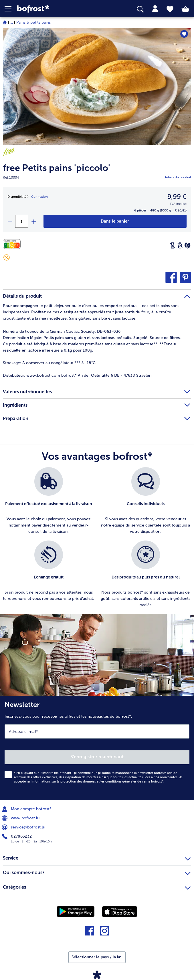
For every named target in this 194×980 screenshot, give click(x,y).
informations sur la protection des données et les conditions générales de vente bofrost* (97, 782)
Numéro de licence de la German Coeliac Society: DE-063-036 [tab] (62, 331)
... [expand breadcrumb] (12, 22)
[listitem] (48, 501)
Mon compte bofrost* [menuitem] (27, 809)
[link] (54, 9)
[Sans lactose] (173, 245)
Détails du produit (177, 177)
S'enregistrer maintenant (97, 757)
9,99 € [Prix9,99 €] (177, 196)
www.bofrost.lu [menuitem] (21, 818)
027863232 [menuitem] (17, 836)
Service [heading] (97, 857)
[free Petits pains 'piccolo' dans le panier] (115, 221)
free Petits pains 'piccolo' (57, 168)
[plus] (33, 221)
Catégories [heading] (97, 886)
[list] (97, 541)
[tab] (155, 9)
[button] (11, 9)
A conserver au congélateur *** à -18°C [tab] (49, 363)
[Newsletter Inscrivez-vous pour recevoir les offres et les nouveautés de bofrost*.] (97, 748)
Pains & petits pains (33, 22)
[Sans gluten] (7, 257)
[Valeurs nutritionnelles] (13, 244)
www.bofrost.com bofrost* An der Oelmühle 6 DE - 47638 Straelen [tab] (77, 375)
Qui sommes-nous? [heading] (97, 872)
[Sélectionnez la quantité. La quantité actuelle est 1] (22, 221)
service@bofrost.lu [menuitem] (24, 827)
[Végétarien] (187, 245)
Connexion (39, 197)
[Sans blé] (180, 245)
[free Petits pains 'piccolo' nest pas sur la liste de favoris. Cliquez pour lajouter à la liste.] (184, 34)
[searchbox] (140, 9)
